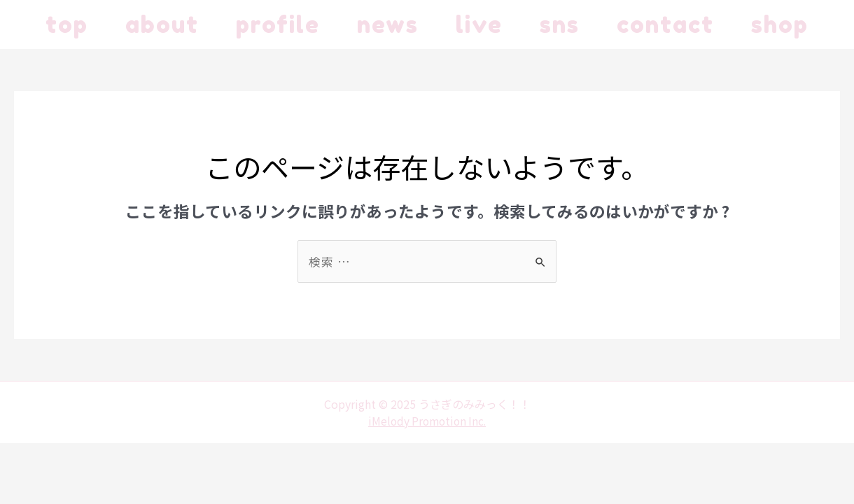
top (69, 24)
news (417, 24)
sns (607, 24)
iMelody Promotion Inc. (427, 470)
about (173, 24)
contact (722, 24)
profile (298, 24)
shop (76, 73)
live (518, 24)
